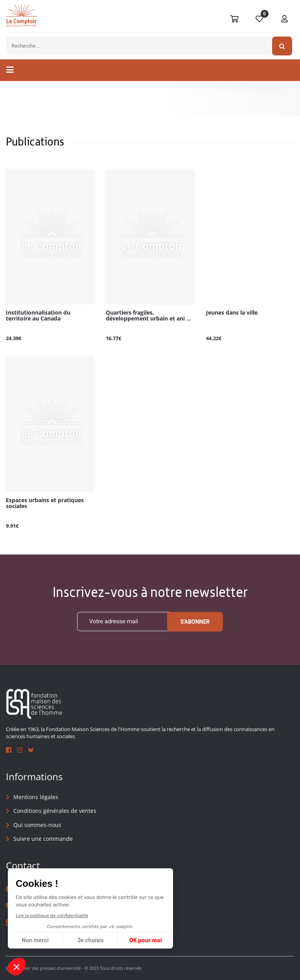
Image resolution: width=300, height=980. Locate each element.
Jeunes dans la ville (232, 313)
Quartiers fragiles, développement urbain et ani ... (148, 316)
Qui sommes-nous (37, 825)
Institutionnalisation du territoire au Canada (38, 316)
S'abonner (195, 622)
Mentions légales (36, 797)
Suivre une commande (43, 839)
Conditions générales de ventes (55, 811)
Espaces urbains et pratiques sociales (45, 503)
